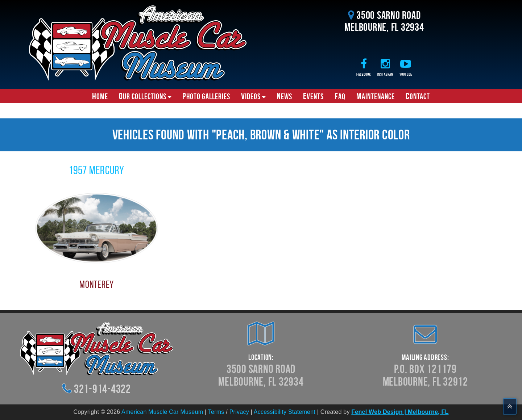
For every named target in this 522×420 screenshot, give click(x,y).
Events (313, 96)
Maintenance (376, 96)
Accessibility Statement (285, 412)
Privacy (239, 412)
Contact (418, 96)
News (284, 96)
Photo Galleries (206, 96)
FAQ (340, 96)
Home (100, 96)
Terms (216, 412)
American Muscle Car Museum (162, 412)
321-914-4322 (102, 389)
